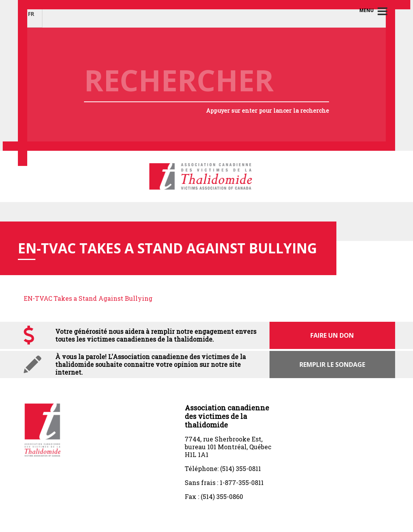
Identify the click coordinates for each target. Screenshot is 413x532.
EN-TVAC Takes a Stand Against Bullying (88, 298)
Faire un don (332, 335)
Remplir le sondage (332, 365)
